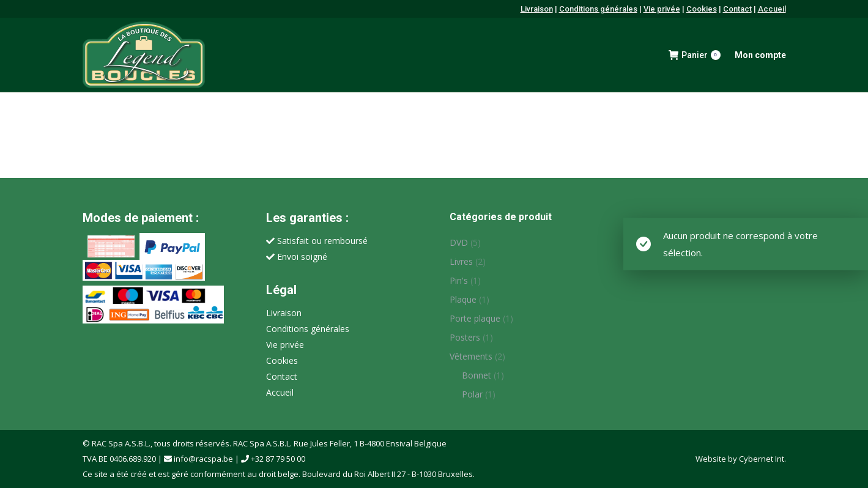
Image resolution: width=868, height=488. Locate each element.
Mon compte (760, 55)
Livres (461, 261)
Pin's (459, 280)
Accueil (772, 9)
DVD (459, 242)
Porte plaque (475, 318)
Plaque (463, 299)
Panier (695, 55)
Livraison (537, 9)
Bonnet (477, 375)
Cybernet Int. (762, 459)
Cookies (702, 9)
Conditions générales (598, 9)
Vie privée (662, 9)
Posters (465, 337)
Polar (472, 394)
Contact (737, 9)
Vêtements (471, 356)
